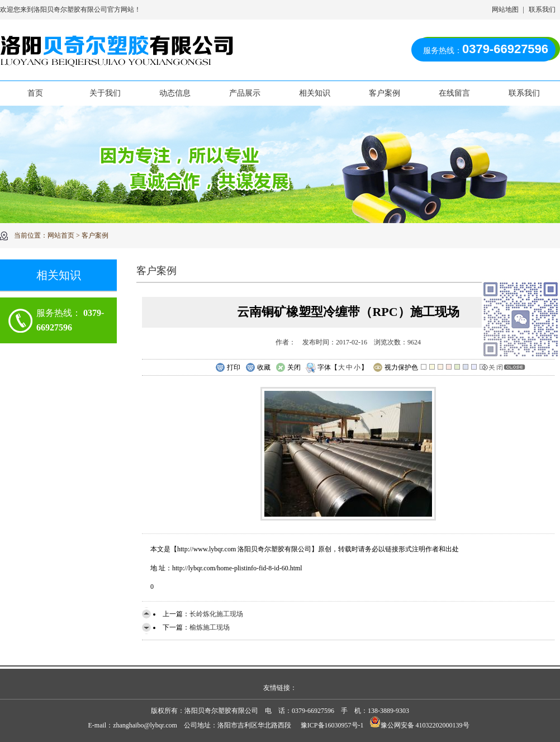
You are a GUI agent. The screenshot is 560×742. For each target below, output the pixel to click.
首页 (35, 93)
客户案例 (385, 93)
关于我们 (105, 93)
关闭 (288, 368)
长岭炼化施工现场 (216, 614)
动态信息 (175, 93)
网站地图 (505, 10)
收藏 (258, 368)
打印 (228, 368)
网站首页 (61, 235)
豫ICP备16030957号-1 (332, 725)
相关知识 (315, 93)
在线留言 (454, 93)
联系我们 (542, 10)
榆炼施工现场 (210, 627)
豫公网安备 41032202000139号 (419, 725)
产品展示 (245, 93)
